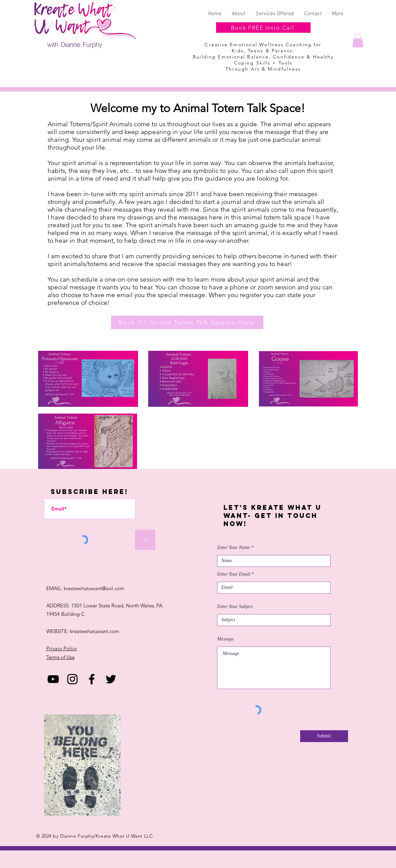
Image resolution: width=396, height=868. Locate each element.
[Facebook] (92, 679)
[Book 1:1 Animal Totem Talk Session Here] (187, 322)
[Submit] (324, 736)
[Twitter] (111, 679)
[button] (358, 41)
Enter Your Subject (235, 607)
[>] (145, 540)
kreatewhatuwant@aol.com (94, 588)
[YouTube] (53, 679)
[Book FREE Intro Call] (263, 28)
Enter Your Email (234, 574)
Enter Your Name (234, 548)
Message (226, 639)
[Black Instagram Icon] (72, 679)
